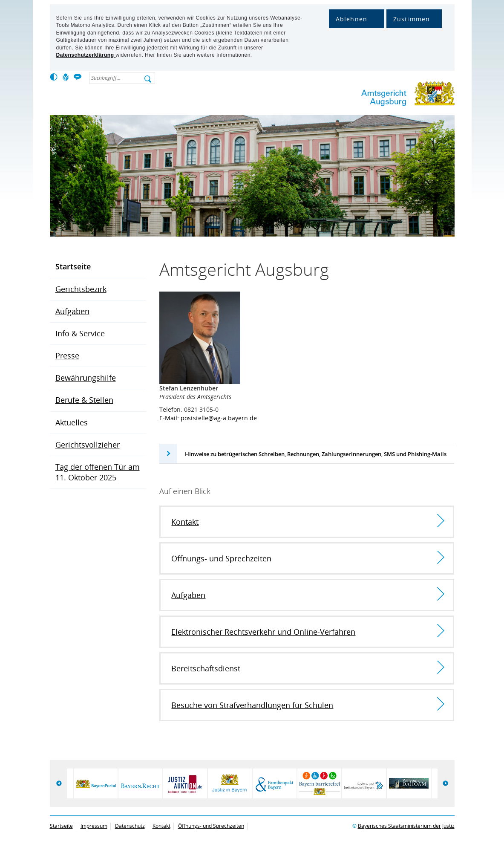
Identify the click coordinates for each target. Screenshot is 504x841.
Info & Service (80, 333)
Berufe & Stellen (84, 400)
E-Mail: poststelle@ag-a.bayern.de (208, 418)
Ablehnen (352, 19)
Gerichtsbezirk (81, 289)
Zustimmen (412, 19)
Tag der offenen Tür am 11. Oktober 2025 (98, 472)
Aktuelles (72, 422)
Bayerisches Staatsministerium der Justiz (406, 826)
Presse (67, 355)
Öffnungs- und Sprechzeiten (211, 826)
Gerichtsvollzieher (88, 445)
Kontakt (161, 826)
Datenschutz (130, 826)
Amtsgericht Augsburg (380, 95)
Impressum (94, 826)
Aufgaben (72, 311)
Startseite (73, 266)
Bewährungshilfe (86, 378)
